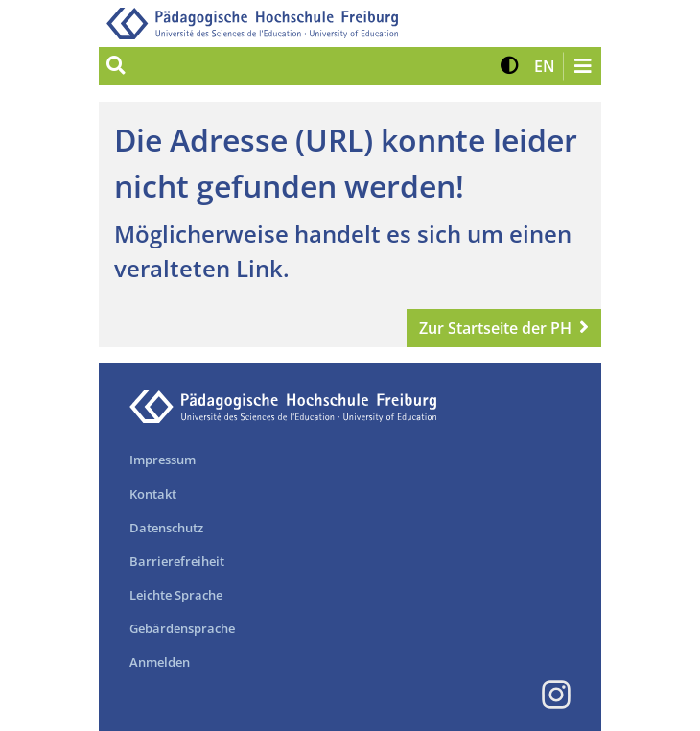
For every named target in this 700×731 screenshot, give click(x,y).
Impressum (163, 460)
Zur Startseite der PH (495, 328)
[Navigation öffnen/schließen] (582, 66)
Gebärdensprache (182, 628)
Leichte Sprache (176, 595)
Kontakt (153, 494)
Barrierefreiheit (177, 561)
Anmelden (160, 662)
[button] (510, 66)
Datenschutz (166, 528)
